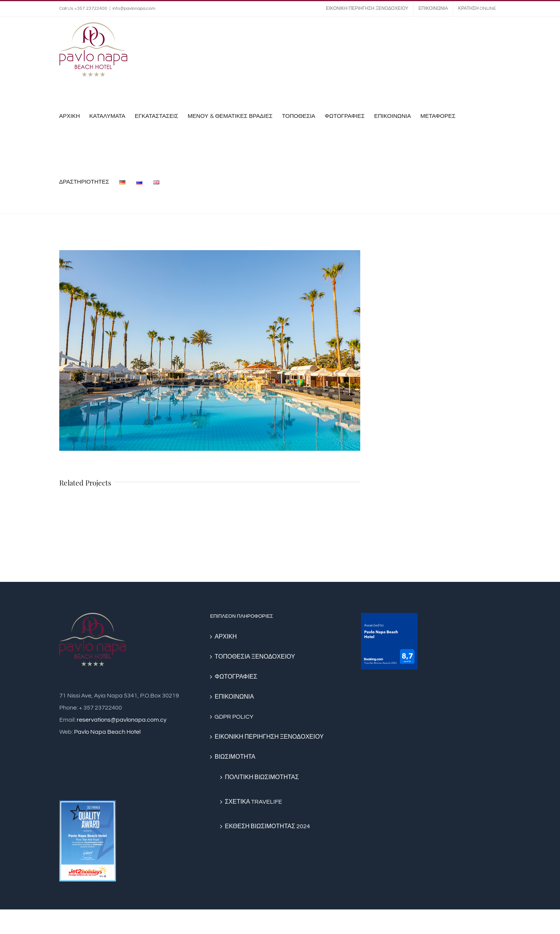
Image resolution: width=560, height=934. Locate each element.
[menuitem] (367, 9)
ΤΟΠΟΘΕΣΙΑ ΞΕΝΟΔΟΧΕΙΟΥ (255, 657)
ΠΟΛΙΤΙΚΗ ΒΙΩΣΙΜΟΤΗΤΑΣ (262, 777)
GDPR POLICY (234, 717)
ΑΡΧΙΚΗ (226, 637)
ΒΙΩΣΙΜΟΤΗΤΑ (235, 757)
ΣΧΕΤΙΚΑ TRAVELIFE (253, 802)
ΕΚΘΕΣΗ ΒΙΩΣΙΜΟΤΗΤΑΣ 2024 (267, 826)
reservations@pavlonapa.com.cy (122, 720)
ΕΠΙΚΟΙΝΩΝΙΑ (234, 697)
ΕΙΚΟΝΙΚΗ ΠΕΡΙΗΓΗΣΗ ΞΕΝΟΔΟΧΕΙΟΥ (269, 737)
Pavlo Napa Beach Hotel (107, 732)
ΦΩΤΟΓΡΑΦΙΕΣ (236, 677)
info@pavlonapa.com (134, 9)
